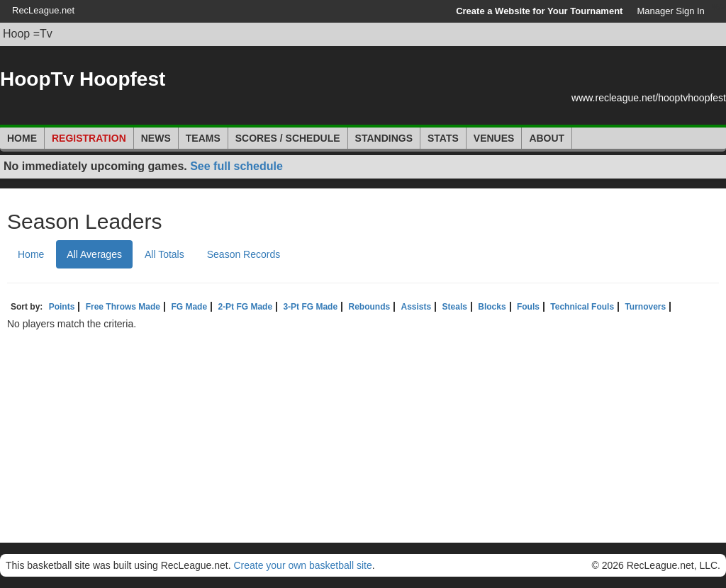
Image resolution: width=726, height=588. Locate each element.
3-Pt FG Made (310, 307)
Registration (89, 138)
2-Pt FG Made (245, 307)
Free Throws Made (123, 307)
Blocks (492, 307)
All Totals (164, 254)
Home (22, 138)
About (547, 138)
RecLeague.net (43, 10)
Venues (494, 138)
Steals (455, 307)
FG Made (189, 307)
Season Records (244, 254)
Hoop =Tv (28, 34)
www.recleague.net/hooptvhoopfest (649, 98)
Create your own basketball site (302, 565)
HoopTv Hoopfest (83, 79)
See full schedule (236, 166)
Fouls (528, 307)
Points (62, 307)
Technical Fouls (582, 307)
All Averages (94, 254)
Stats (443, 138)
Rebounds (369, 307)
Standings (384, 138)
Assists (416, 307)
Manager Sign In (670, 11)
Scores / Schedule (288, 138)
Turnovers (645, 307)
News (156, 138)
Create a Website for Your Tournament (539, 11)
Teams (203, 138)
